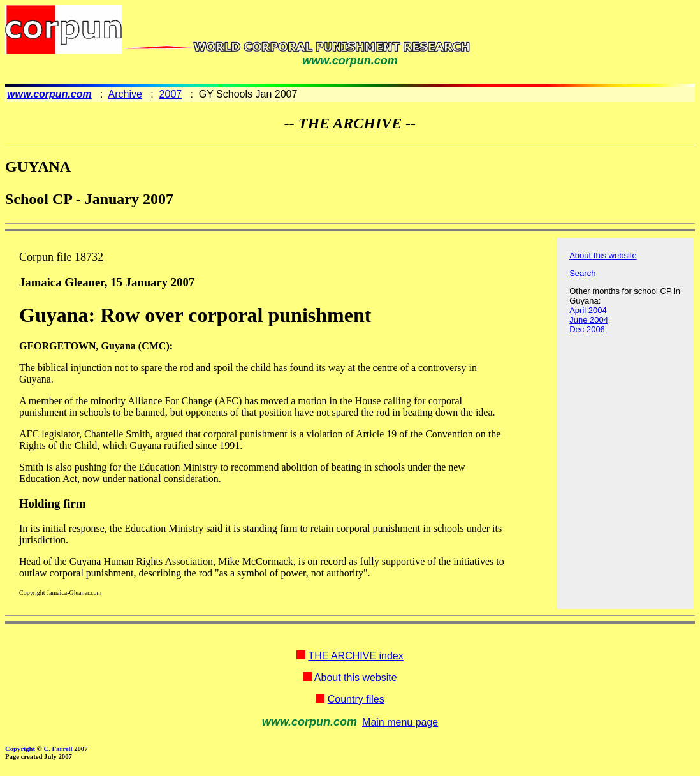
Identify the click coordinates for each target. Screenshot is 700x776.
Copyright (20, 749)
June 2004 (589, 320)
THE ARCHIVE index (355, 656)
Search (582, 273)
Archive (125, 94)
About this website (603, 255)
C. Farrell (58, 749)
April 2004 (588, 310)
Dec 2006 (587, 329)
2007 (171, 94)
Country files (356, 699)
